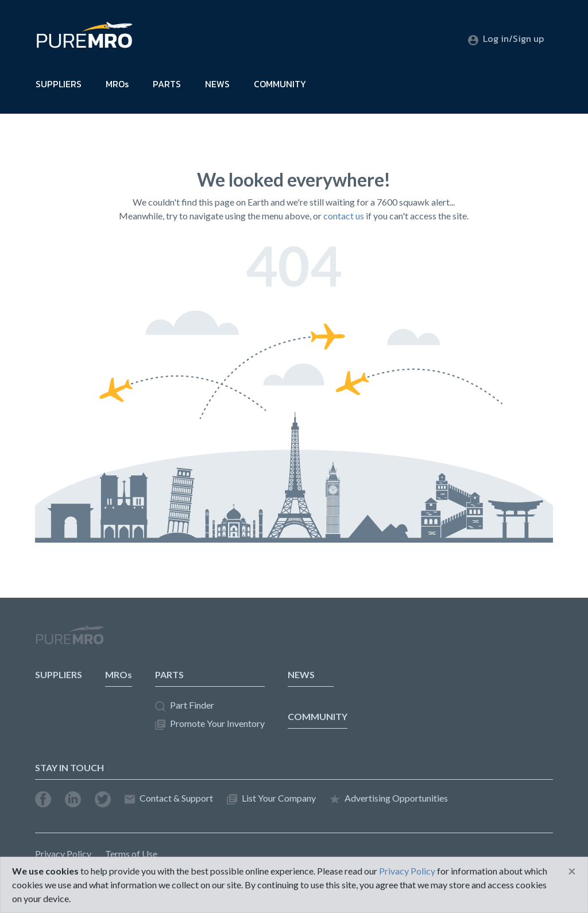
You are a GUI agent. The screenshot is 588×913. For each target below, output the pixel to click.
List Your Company (271, 798)
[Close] (572, 871)
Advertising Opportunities (389, 798)
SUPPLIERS (59, 84)
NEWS (217, 84)
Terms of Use (131, 854)
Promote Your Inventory (210, 724)
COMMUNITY (280, 84)
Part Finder (185, 705)
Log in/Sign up (506, 38)
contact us (344, 216)
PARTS (167, 84)
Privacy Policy (63, 854)
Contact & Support (169, 798)
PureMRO (69, 640)
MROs (117, 84)
